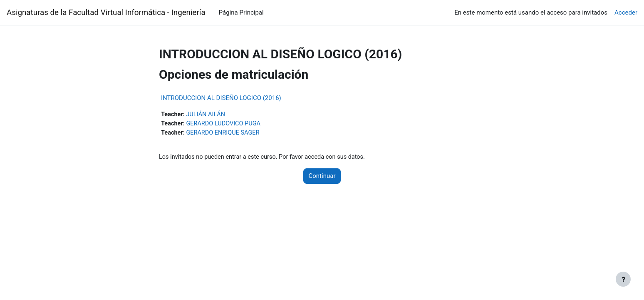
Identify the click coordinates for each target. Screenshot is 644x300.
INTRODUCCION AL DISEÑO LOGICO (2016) (221, 98)
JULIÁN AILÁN (207, 115)
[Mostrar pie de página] (623, 279)
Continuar (322, 177)
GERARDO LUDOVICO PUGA (226, 124)
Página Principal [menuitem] (241, 12)
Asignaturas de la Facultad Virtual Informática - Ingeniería (106, 12)
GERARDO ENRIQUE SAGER (225, 133)
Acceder (626, 12)
